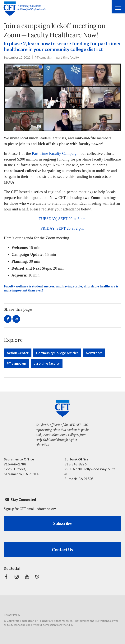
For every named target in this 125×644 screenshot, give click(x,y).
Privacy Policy (12, 615)
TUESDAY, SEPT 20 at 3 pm (62, 219)
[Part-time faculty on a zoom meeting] (62, 97)
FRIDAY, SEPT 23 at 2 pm (62, 228)
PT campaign (43, 57)
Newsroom (94, 353)
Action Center (18, 353)
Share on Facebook (8, 319)
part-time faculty (68, 57)
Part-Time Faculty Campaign (55, 153)
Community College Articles (57, 353)
